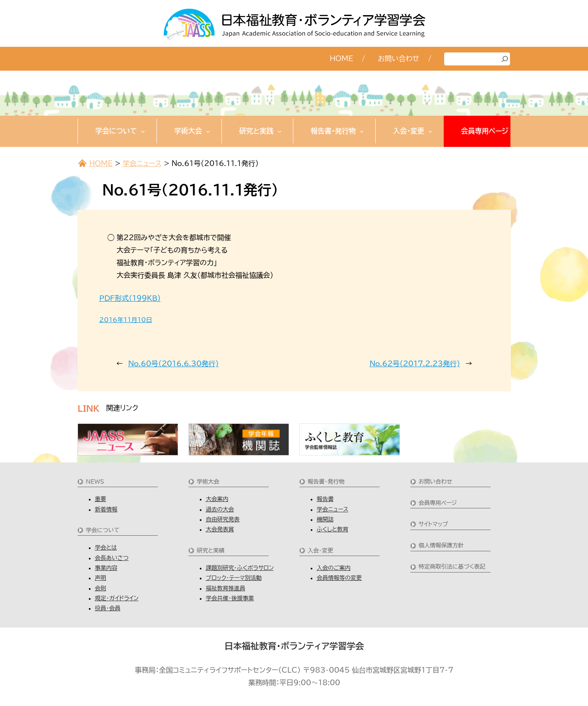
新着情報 (106, 509)
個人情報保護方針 (441, 545)
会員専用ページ (438, 503)
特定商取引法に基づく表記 (452, 567)
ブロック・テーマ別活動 (234, 578)
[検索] (505, 59)
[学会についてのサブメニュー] (143, 131)
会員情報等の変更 (339, 578)
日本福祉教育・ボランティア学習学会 (294, 646)
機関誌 (325, 519)
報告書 (325, 499)
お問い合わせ (435, 482)
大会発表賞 (220, 529)
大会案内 (217, 499)
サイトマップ (433, 524)
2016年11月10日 (126, 320)
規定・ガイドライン (117, 598)
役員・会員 (108, 608)
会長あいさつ (112, 558)
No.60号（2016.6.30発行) (174, 364)
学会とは (106, 548)
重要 (101, 499)
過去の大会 (220, 509)
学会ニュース (142, 163)
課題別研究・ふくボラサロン (240, 568)
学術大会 (208, 482)
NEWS (95, 482)
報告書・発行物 (326, 482)
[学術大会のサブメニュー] (208, 131)
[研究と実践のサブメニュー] (279, 131)
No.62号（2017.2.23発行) (415, 364)
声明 (101, 578)
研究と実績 (211, 551)
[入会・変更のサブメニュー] (430, 131)
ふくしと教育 (333, 529)
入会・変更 (320, 551)
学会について (103, 530)
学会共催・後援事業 (230, 598)
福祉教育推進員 (226, 588)
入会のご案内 (334, 568)
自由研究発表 (223, 519)
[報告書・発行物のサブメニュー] (362, 131)
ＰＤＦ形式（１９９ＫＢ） (130, 298)
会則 (101, 588)
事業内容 (106, 568)
